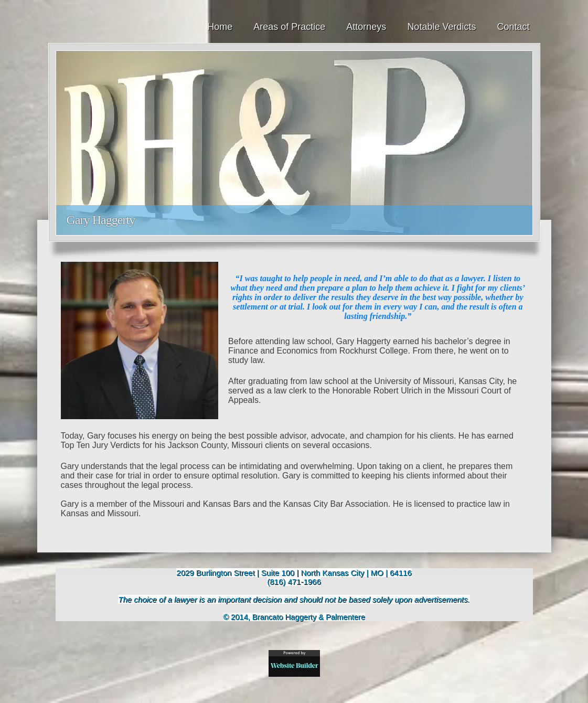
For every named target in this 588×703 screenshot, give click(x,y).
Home (220, 27)
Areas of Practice (289, 27)
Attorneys (366, 27)
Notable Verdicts (441, 27)
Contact (513, 27)
